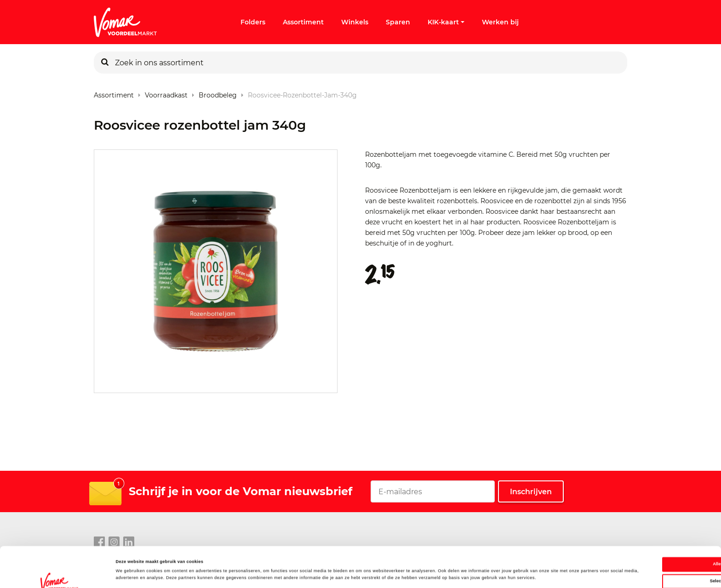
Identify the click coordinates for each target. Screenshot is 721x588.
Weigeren (644, 562)
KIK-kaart (446, 22)
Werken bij (500, 22)
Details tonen (391, 573)
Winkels (355, 22)
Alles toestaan (644, 528)
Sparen (398, 22)
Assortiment (303, 22)
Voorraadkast (166, 93)
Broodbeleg (218, 93)
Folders (253, 22)
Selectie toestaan (644, 545)
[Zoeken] (105, 63)
